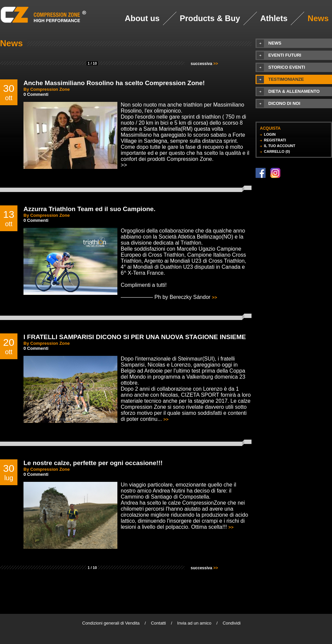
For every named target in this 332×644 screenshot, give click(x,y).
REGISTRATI (275, 140)
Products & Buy (210, 18)
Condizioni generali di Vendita (111, 623)
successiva (204, 64)
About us (142, 18)
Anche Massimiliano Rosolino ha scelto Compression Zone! (114, 83)
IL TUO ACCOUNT (280, 146)
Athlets (274, 18)
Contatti (158, 623)
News (318, 18)
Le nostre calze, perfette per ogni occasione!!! (93, 463)
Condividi (232, 623)
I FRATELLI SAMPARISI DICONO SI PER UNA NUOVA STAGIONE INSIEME (135, 337)
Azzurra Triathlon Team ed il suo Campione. (89, 209)
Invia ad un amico (194, 623)
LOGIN (270, 134)
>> (124, 165)
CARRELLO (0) (277, 151)
